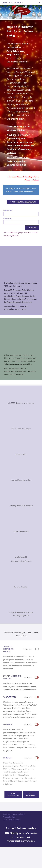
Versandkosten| (10, 817)
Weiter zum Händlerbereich (23, 202)
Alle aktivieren (31, 794)
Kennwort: (7, 219)
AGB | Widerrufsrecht (12, 820)
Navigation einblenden (13, 3)
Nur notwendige (13, 794)
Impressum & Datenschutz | (14, 814)
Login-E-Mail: (8, 210)
